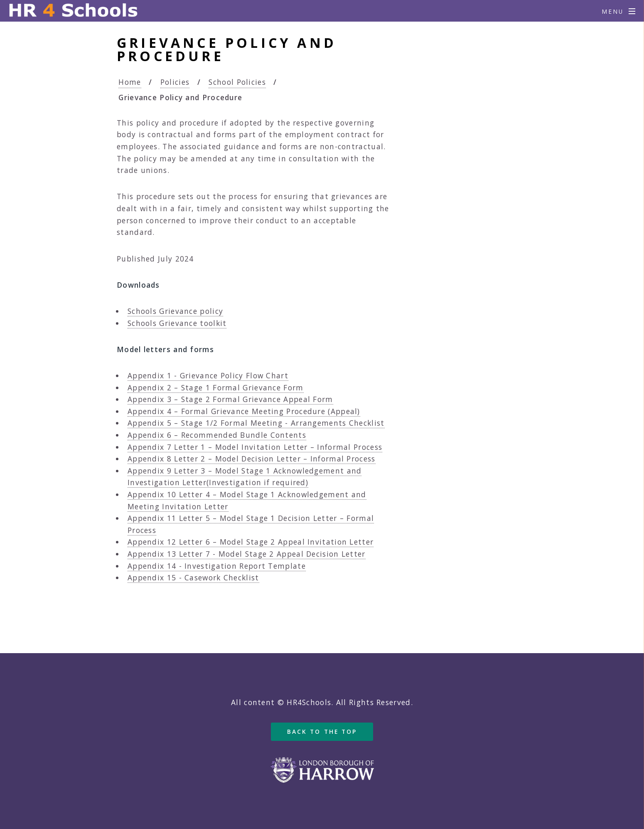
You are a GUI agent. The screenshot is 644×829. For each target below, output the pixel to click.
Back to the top (322, 732)
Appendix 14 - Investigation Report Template (217, 566)
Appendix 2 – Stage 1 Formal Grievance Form (216, 387)
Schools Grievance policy (175, 311)
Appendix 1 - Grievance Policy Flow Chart (208, 375)
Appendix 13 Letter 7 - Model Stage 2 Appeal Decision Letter (247, 554)
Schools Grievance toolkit (177, 323)
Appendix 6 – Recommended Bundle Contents (217, 435)
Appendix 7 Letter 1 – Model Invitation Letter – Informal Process (255, 447)
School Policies (237, 82)
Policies (175, 82)
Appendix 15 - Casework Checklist (193, 577)
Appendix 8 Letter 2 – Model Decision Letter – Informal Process (252, 459)
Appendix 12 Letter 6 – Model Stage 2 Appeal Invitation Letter (251, 542)
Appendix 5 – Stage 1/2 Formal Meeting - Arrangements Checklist (256, 423)
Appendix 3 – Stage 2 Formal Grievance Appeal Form (230, 399)
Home (130, 82)
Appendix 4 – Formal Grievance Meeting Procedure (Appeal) (244, 411)
